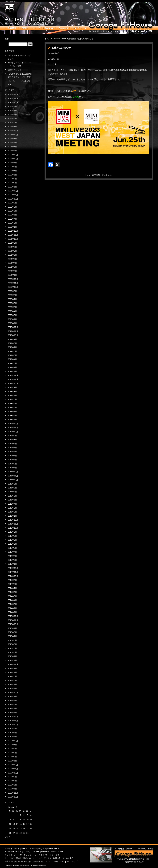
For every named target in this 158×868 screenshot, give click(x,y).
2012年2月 (12, 684)
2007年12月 (13, 765)
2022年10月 (13, 199)
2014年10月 (13, 576)
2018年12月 (13, 375)
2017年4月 (12, 456)
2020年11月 (13, 283)
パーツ (36, 28)
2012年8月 (12, 669)
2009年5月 (12, 745)
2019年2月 (12, 367)
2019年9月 (12, 339)
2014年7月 (12, 588)
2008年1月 (12, 761)
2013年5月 (12, 644)
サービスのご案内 (12, 858)
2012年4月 (12, 681)
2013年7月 (12, 636)
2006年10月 (13, 797)
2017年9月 (12, 436)
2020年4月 (12, 311)
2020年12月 (13, 279)
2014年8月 (12, 584)
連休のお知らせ (15, 70)
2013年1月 (12, 660)
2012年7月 (12, 672)
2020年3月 (12, 315)
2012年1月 (12, 689)
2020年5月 (12, 307)
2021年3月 (12, 267)
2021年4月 (12, 263)
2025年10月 (13, 102)
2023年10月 (13, 159)
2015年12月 (13, 520)
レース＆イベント (42, 855)
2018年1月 (12, 420)
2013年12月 (13, 616)
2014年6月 (12, 592)
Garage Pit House (11, 1)
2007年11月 (13, 769)
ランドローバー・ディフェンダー (19, 855)
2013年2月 (12, 656)
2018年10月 (13, 383)
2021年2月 (12, 271)
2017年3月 (12, 460)
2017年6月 (12, 448)
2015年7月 (12, 540)
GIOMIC (36, 852)
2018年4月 (12, 408)
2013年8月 (12, 632)
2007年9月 (12, 777)
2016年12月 (13, 472)
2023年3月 (12, 179)
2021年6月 (12, 255)
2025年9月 (12, 107)
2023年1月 (12, 187)
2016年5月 (12, 500)
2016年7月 (12, 492)
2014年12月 (13, 568)
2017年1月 (12, 468)
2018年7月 (12, 396)
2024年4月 (12, 151)
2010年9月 (12, 729)
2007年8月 (12, 781)
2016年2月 (12, 512)
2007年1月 (12, 789)
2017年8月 (12, 440)
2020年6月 (12, 303)
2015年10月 (13, 528)
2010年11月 (13, 721)
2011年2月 (12, 709)
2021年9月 (12, 243)
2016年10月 (13, 480)
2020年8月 (12, 295)
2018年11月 (13, 379)
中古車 (24, 28)
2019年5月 (12, 355)
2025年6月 (12, 119)
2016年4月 (12, 504)
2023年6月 (12, 171)
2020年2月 (12, 319)
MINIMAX (45, 852)
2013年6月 (12, 640)
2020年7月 (12, 299)
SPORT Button (57, 852)
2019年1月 (12, 371)
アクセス (48, 858)
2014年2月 (12, 608)
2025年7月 (12, 115)
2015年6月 (12, 544)
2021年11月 (13, 235)
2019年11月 (13, 331)
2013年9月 (12, 628)
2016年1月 (12, 516)
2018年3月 (12, 412)
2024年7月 (12, 143)
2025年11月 (13, 98)
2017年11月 (13, 428)
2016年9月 (12, 484)
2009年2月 (12, 749)
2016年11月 (13, 476)
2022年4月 (12, 219)
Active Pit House (59, 39)
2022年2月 (12, 223)
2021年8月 (12, 247)
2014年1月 (12, 612)
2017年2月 (12, 464)
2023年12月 (13, 155)
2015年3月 (12, 556)
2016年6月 (12, 496)
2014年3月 (12, 604)
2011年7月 (12, 701)
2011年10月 (13, 693)
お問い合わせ (59, 858)
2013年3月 (12, 652)
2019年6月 (12, 351)
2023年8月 (12, 163)
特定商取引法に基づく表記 (16, 862)
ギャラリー (56, 855)
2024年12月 (13, 131)
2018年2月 (12, 416)
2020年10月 (13, 287)
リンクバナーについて (55, 862)
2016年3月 (12, 508)
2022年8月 (12, 207)
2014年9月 (12, 580)
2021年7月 (12, 251)
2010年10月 (13, 725)
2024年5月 (12, 147)
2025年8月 (12, 110)
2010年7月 (12, 733)
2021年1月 (12, 275)
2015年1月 (12, 564)
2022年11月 (13, 195)
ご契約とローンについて (32, 858)
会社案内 (70, 858)
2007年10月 (13, 773)
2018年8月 (12, 392)
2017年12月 (13, 424)
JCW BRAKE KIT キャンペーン (18, 852)
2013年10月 (13, 624)
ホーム (47, 39)
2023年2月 (12, 183)
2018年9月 (12, 387)
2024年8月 (12, 139)
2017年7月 (12, 444)
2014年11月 (13, 572)
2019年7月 (12, 347)
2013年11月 (13, 620)
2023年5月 (12, 175)
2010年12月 (13, 717)
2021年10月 (13, 239)
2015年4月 (12, 552)
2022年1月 (12, 227)
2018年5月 (12, 404)
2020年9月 (12, 291)
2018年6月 (12, 399)
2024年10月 (13, 135)
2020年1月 (12, 323)
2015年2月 (12, 560)
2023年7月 (12, 167)
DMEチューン (79, 28)
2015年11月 (13, 524)
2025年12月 (13, 95)
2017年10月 (13, 432)
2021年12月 (13, 231)
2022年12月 (13, 191)
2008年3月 (12, 753)
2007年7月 (12, 785)
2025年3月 (12, 127)
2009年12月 (13, 741)
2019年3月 (12, 363)
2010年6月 (12, 737)
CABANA (49, 28)
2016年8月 (12, 488)
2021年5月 (12, 259)
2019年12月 (13, 327)
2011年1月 (12, 713)
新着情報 (11, 28)
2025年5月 (12, 123)
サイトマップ (72, 862)
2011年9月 (12, 696)
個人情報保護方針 (37, 862)
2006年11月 (13, 793)
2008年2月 (12, 757)
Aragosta (62, 28)
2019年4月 (12, 359)
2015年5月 (12, 548)
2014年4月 (12, 600)
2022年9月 (12, 203)
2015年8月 (12, 536)
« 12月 (8, 837)
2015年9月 (12, 532)
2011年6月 (12, 705)
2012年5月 (12, 676)
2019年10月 (13, 335)
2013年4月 (12, 648)
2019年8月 (12, 343)
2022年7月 (12, 211)
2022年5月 (12, 215)
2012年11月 (13, 664)
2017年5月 (12, 452)
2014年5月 (12, 596)
